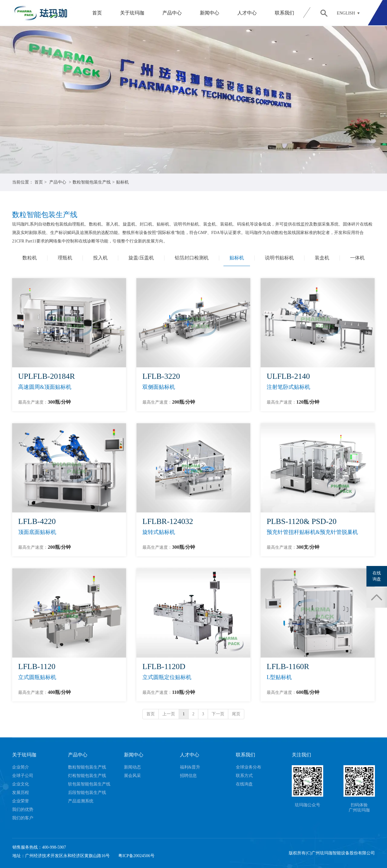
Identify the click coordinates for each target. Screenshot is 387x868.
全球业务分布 (249, 767)
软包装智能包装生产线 (89, 784)
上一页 (169, 714)
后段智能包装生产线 (87, 793)
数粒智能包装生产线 (92, 182)
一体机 (357, 258)
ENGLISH (346, 13)
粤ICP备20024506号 (136, 856)
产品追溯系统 (81, 801)
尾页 (236, 714)
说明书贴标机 (279, 258)
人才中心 (247, 13)
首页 (97, 13)
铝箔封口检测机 (192, 258)
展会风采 (132, 776)
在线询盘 (244, 784)
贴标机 (122, 182)
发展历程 (21, 793)
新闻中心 (210, 13)
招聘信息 (188, 776)
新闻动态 (132, 767)
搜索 (324, 13)
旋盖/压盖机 (141, 258)
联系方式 (244, 776)
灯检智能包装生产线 (87, 776)
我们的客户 (23, 818)
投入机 (100, 258)
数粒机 (30, 258)
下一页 (218, 714)
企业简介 (21, 767)
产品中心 (172, 13)
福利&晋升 (190, 767)
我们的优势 (23, 809)
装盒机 (322, 258)
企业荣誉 (21, 801)
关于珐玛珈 (132, 13)
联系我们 (285, 13)
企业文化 (21, 784)
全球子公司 (23, 776)
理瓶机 (65, 258)
